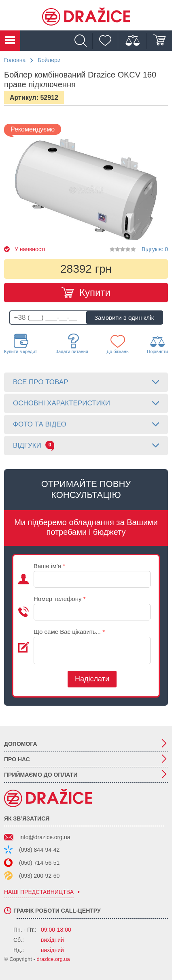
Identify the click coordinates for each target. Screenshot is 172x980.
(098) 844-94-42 (39, 850)
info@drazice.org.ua (45, 837)
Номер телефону (59, 599)
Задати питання (72, 344)
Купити (95, 292)
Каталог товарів (10, 41)
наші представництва (39, 892)
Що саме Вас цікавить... (69, 632)
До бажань (117, 344)
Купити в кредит (21, 344)
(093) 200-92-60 (39, 876)
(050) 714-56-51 (39, 863)
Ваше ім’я (49, 566)
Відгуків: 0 (155, 249)
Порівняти (157, 344)
